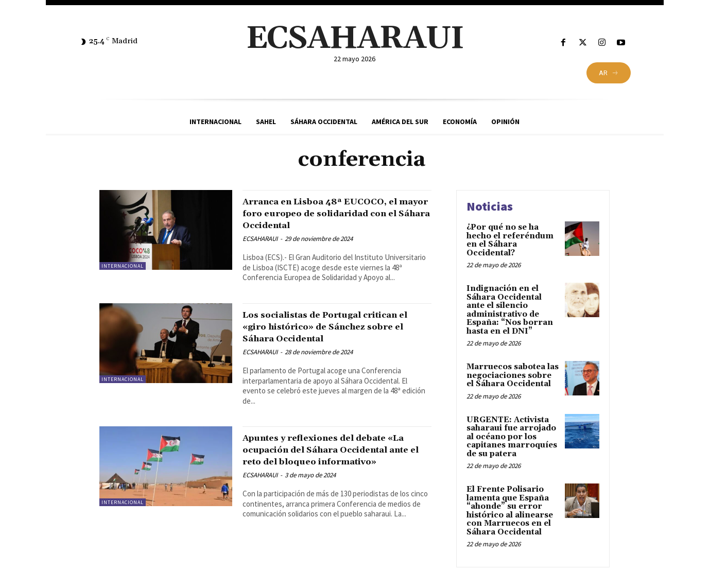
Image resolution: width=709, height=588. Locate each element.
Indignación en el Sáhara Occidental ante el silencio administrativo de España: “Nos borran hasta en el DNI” (510, 310)
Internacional (123, 266)
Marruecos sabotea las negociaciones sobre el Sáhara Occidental (513, 375)
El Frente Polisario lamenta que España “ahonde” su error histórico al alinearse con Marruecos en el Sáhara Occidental (510, 511)
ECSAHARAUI (260, 250)
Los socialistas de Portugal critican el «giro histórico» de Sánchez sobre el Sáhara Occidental (326, 344)
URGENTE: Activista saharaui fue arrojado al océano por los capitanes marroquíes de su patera (512, 437)
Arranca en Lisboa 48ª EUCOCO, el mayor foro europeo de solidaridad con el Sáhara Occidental (333, 219)
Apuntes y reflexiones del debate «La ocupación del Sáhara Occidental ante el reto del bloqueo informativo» (333, 479)
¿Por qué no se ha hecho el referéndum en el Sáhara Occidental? (510, 240)
